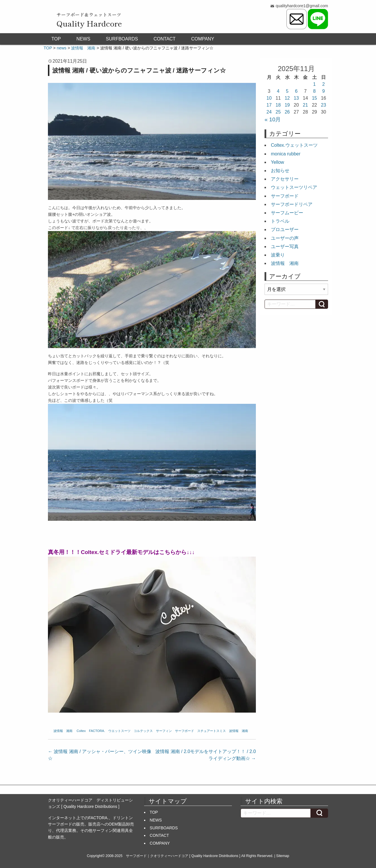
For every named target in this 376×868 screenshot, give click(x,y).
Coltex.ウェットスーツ (294, 145)
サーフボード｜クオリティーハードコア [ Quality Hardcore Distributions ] (183, 856)
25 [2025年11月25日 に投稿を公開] (278, 112)
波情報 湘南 (63, 731)
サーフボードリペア (292, 204)
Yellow (278, 162)
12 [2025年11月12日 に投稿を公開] (287, 98)
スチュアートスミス (212, 731)
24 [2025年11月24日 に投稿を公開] (269, 112)
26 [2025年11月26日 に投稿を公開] (287, 112)
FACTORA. (97, 731)
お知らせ (280, 171)
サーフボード (185, 731)
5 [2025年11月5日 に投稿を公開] (287, 91)
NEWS (83, 39)
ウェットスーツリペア (294, 187)
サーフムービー (287, 213)
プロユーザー (285, 229)
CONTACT (165, 39)
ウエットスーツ (119, 731)
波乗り (278, 255)
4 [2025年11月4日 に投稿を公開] (278, 91)
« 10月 (273, 119)
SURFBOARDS (122, 39)
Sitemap (283, 856)
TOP (56, 39)
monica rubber (286, 154)
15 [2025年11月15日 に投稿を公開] (314, 98)
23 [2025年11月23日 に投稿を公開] (323, 105)
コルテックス (143, 731)
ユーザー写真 (285, 247)
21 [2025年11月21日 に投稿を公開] (306, 105)
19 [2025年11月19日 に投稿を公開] (287, 105)
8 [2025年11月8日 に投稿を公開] (314, 91)
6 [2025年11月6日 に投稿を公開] (296, 91)
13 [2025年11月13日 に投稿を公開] (296, 98)
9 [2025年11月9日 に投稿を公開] (324, 91)
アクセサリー (285, 179)
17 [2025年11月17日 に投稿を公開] (269, 105)
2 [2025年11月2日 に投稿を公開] (324, 84)
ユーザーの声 (285, 238)
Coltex (81, 731)
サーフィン (164, 731)
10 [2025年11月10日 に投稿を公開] (269, 98)
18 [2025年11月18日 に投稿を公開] (278, 105)
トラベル (280, 221)
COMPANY (203, 39)
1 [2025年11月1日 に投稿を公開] (314, 84)
